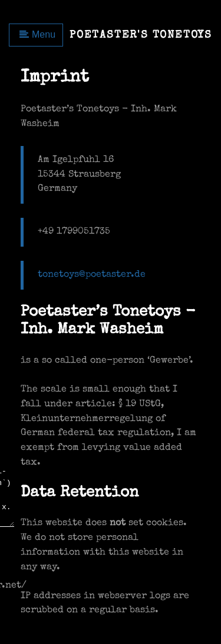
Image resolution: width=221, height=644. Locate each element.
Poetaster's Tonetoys (141, 35)
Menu (37, 34)
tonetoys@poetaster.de (92, 275)
